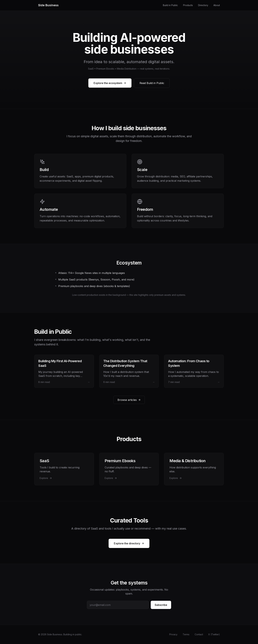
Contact (199, 634)
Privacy (173, 634)
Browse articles (129, 400)
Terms (186, 634)
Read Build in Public (152, 83)
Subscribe (161, 605)
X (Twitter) (214, 634)
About (217, 5)
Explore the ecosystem (110, 83)
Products (188, 5)
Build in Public (170, 5)
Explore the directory (129, 543)
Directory (203, 5)
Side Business (48, 5)
